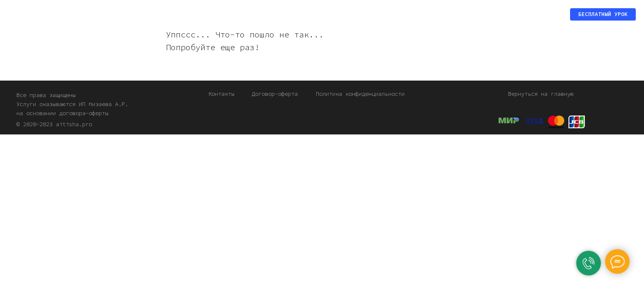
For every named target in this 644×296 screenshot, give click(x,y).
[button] (603, 14)
